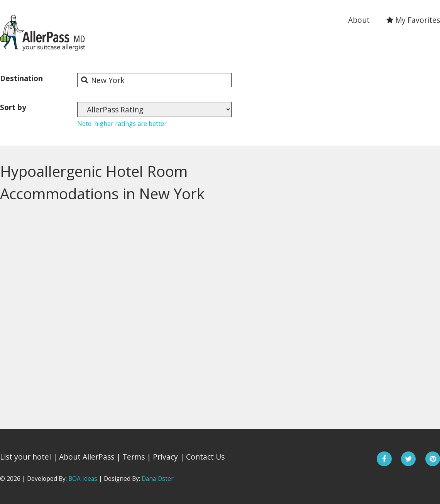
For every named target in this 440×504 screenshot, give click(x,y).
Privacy (165, 457)
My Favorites (413, 20)
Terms (134, 457)
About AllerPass (87, 457)
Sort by (13, 107)
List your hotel (25, 457)
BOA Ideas (83, 479)
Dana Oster (158, 479)
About (359, 20)
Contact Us (205, 457)
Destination (21, 78)
